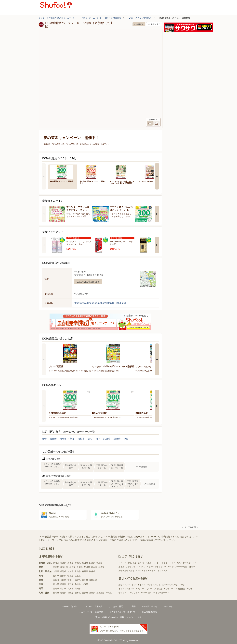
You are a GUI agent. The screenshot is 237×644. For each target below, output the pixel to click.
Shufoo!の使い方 (70, 606)
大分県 (85, 593)
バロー (144, 593)
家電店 (121, 567)
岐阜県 (70, 576)
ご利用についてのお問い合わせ (144, 606)
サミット (122, 593)
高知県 (78, 589)
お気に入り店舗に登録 (154, 24)
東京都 (56, 567)
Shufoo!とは (169, 606)
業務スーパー (124, 585)
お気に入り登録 (89, 392)
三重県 (78, 576)
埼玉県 (72, 567)
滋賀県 (78, 580)
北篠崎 (107, 439)
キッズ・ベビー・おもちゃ (151, 567)
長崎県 (70, 593)
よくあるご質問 (116, 606)
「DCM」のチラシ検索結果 (139, 18)
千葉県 (80, 567)
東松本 (81, 439)
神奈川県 (64, 567)
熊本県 (78, 593)
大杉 (90, 439)
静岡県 (63, 576)
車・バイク (169, 567)
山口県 (85, 584)
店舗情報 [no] (139, 24)
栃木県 (94, 567)
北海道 (56, 563)
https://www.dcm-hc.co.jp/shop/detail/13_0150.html (100, 303)
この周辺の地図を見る (88, 282)
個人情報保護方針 (150, 612)
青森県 (63, 563)
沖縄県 (109, 593)
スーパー (122, 563)
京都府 (70, 580)
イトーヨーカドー (126, 589)
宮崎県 (92, 593)
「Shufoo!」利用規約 (93, 606)
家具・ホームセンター (187, 563)
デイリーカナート (161, 593)
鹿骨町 (63, 439)
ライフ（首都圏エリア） (182, 589)
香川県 (63, 589)
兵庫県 (63, 580)
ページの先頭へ (190, 527)
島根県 (78, 584)
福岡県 (56, 593)
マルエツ (145, 589)
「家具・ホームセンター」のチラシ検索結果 (101, 18)
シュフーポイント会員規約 (91, 612)
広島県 (63, 584)
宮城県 (78, 563)
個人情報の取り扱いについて (122, 612)
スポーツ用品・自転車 (185, 567)
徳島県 (56, 589)
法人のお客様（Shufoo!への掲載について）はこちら (118, 617)
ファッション (132, 567)
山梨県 (56, 571)
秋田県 (85, 563)
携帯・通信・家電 (126, 571)
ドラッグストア (169, 563)
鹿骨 (44, 439)
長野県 (63, 571)
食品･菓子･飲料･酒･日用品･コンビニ (144, 563)
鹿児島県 (100, 593)
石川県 (85, 571)
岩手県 (70, 563)
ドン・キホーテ (139, 585)
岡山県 (56, 584)
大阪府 (56, 580)
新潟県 (70, 571)
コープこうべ (134, 593)
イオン (182, 585)
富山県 (78, 571)
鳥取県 (70, 584)
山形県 (92, 563)
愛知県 (56, 576)
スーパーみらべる (170, 585)
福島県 (99, 563)
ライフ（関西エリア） (160, 589)
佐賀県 (63, 593)
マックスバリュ (154, 585)
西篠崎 (53, 439)
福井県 (92, 571)
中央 (126, 439)
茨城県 (87, 567)
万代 (138, 589)
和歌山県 (93, 580)
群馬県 (101, 567)
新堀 (72, 439)
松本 (98, 439)
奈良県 (85, 580)
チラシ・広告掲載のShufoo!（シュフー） (57, 18)
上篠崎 (117, 439)
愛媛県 (70, 589)
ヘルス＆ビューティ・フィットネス (151, 571)
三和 (150, 593)
